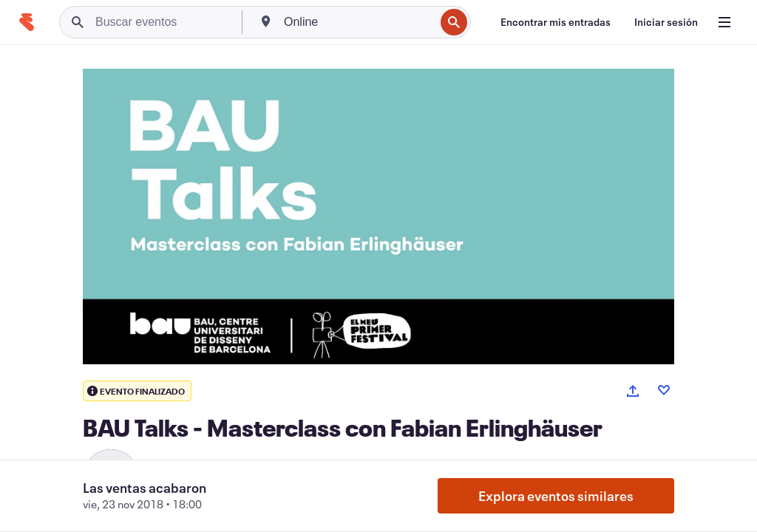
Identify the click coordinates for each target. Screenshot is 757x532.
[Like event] (664, 390)
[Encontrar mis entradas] (556, 22)
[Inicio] (27, 22)
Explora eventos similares (556, 496)
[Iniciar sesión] (666, 22)
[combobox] (358, 22)
